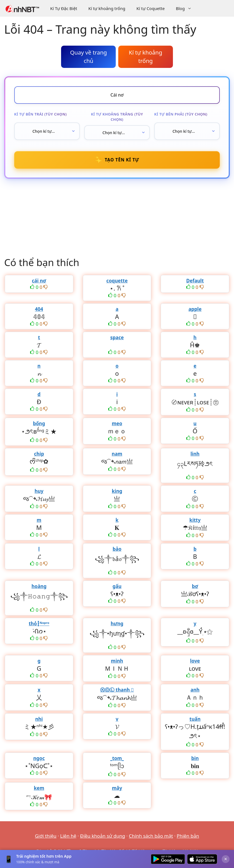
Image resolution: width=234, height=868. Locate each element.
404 (39, 310)
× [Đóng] (226, 859)
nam (117, 455)
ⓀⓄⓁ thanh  (117, 691)
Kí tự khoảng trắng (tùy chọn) (117, 117)
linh (195, 455)
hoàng (39, 587)
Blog (186, 8)
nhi (39, 720)
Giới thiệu (46, 837)
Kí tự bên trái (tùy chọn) (40, 114)
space (117, 339)
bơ (195, 587)
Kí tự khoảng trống (107, 8)
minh (117, 662)
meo (117, 425)
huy (39, 492)
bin (195, 759)
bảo (117, 550)
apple (195, 310)
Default (195, 282)
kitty (195, 521)
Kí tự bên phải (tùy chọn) (181, 114)
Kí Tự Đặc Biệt (64, 8)
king (117, 492)
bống (39, 425)
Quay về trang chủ (88, 57)
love (195, 662)
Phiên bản (188, 837)
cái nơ (39, 282)
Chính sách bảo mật (151, 837)
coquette (117, 282)
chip (39, 455)
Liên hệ (68, 837)
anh (195, 691)
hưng (117, 625)
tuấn (195, 720)
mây (117, 789)
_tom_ (117, 759)
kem (39, 789)
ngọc (39, 759)
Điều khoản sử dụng (103, 837)
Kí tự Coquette (150, 8)
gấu (117, 587)
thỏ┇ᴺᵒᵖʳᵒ (39, 625)
